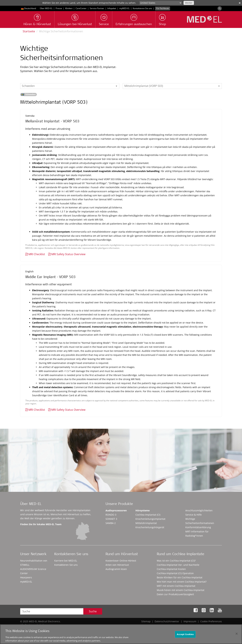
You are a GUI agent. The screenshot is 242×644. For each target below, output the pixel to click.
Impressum (190, 621)
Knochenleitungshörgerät (150, 527)
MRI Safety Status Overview (68, 254)
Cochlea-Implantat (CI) (148, 515)
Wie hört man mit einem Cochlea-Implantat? (182, 582)
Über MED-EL (46, 8)
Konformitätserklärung (198, 527)
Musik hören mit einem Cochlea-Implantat (181, 590)
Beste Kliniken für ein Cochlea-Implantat (180, 577)
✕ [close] (240, 3)
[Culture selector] (161, 3)
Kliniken (69, 8)
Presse (59, 8)
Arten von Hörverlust (117, 565)
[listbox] (70, 86)
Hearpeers (26, 577)
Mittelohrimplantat (146, 523)
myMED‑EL (124, 8)
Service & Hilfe (194, 515)
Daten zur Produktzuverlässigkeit (175, 594)
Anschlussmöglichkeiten (199, 510)
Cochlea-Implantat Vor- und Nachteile (178, 565)
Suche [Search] (93, 611)
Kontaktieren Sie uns (142, 8)
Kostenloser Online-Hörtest (121, 561)
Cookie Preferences (211, 621)
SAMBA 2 (111, 523)
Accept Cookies (185, 636)
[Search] (220, 8)
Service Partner (97, 8)
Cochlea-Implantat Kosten (171, 569)
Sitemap (146, 621)
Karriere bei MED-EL (66, 561)
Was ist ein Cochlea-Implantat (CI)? (176, 561)
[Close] (237, 635)
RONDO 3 (111, 515)
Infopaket (112, 8)
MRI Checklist (37, 254)
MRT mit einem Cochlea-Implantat (176, 586)
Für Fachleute (163, 8)
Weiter (189, 3)
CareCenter (81, 8)
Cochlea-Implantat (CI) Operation (175, 573)
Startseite (29, 31)
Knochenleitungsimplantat (150, 519)
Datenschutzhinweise (167, 621)
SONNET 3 (111, 519)
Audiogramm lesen (116, 569)
